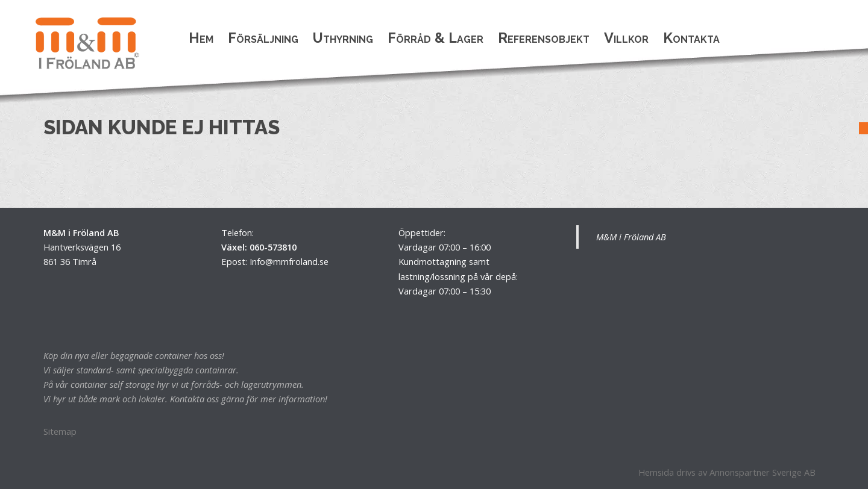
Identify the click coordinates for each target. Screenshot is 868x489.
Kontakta (691, 38)
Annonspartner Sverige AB (763, 472)
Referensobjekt (544, 38)
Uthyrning (343, 38)
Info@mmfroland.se (289, 261)
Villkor (626, 38)
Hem (201, 38)
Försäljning (263, 38)
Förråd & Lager (436, 38)
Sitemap (60, 431)
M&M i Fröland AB (631, 237)
